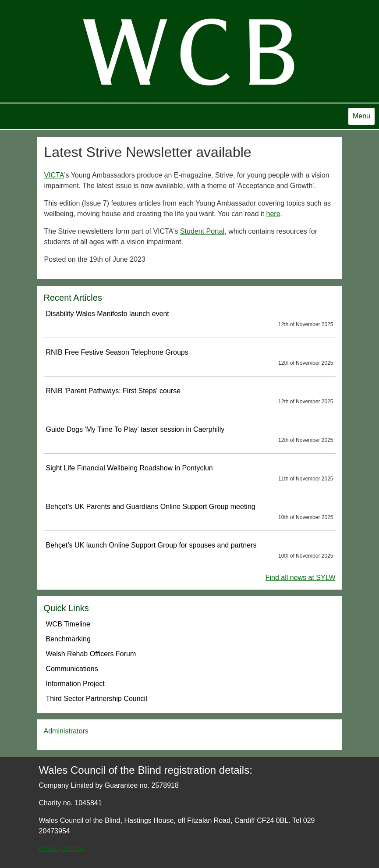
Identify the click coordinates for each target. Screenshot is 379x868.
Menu (361, 116)
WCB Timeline (68, 624)
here (273, 214)
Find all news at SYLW (301, 578)
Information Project (75, 684)
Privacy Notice (61, 848)
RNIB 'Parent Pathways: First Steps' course (190, 396)
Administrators (66, 731)
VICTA (54, 175)
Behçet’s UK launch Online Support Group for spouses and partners (190, 551)
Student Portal (202, 231)
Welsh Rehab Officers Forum (91, 654)
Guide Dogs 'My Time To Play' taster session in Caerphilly (190, 435)
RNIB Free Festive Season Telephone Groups (190, 358)
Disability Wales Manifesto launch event (190, 319)
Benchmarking (68, 639)
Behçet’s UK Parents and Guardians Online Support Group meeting (190, 512)
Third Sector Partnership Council (97, 699)
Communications (72, 669)
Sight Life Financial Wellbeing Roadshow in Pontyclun (190, 473)
